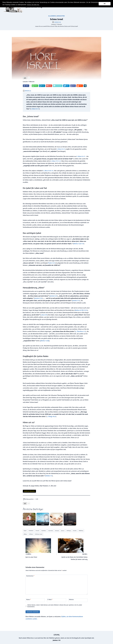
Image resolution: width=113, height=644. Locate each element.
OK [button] (105, 4)
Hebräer (31, 531)
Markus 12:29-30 (79, 244)
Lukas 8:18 (44, 315)
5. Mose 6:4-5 (81, 156)
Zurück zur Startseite (29, 491)
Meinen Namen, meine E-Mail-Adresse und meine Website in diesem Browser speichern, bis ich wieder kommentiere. (55, 606)
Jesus (63, 531)
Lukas (75, 531)
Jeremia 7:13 (76, 301)
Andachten (61, 16)
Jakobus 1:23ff (45, 341)
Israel (37, 531)
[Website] (78, 600)
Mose (25, 534)
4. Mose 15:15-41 (48, 171)
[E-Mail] (56, 600)
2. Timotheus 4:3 (81, 331)
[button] (40, 5)
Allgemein (52, 16)
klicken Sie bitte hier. (33, 5)
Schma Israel (39, 534)
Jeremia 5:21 (53, 296)
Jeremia (51, 531)
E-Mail (50, 600)
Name (29, 600)
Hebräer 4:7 (49, 476)
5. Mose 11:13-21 (56, 161)
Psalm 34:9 (52, 263)
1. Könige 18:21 (51, 416)
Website (71, 600)
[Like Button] (25, 78)
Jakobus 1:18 (57, 640)
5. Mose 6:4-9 (35, 109)
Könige (69, 531)
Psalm (31, 534)
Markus (81, 531)
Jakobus (44, 531)
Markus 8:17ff (79, 310)
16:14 (86, 310)
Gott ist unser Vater (40, 548)
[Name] (35, 600)
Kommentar (30, 576)
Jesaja (57, 531)
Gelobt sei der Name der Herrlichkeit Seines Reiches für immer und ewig (73, 549)
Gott (25, 531)
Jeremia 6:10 (38, 298)
